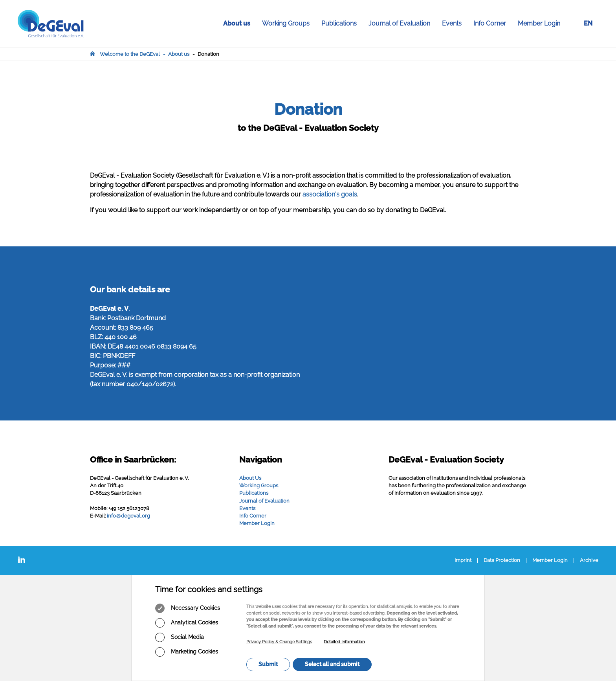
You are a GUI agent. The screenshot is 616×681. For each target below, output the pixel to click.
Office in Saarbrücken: (133, 460)
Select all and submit (332, 664)
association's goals (330, 194)
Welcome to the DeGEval (130, 54)
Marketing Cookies (187, 652)
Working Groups (289, 24)
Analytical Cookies (187, 623)
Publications (342, 24)
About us (240, 24)
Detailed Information (344, 642)
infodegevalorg (128, 516)
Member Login (539, 23)
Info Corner (493, 24)
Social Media (180, 637)
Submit (268, 664)
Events (455, 24)
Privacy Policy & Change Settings (279, 642)
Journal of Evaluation (402, 24)
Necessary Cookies (188, 608)
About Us (250, 478)
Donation (208, 54)
